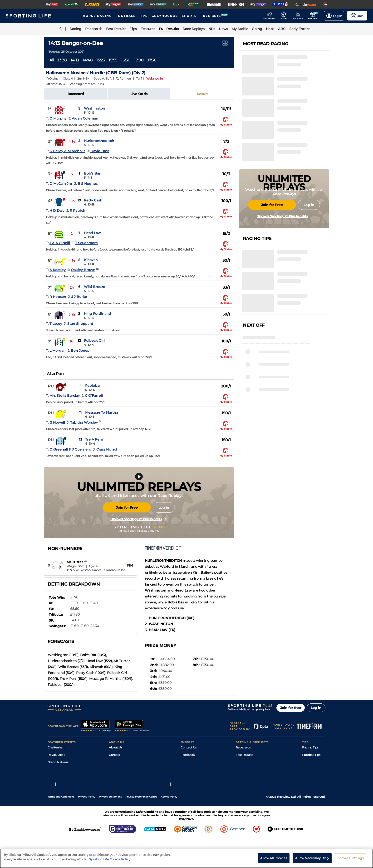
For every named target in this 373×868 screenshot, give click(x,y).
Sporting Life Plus (121, 762)
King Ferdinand (98, 314)
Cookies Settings (350, 860)
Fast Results (244, 755)
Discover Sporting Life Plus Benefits (139, 519)
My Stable (243, 777)
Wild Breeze (95, 287)
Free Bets (243, 784)
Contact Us (189, 747)
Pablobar (93, 386)
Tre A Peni (94, 439)
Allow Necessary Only (312, 860)
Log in (164, 507)
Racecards (243, 747)
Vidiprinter (243, 770)
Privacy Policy (87, 826)
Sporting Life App (121, 770)
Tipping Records (314, 784)
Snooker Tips (311, 777)
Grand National (58, 762)
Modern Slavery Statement (128, 784)
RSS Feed (116, 792)
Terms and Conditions (61, 826)
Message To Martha (102, 412)
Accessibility (189, 762)
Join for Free (127, 507)
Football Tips (311, 755)
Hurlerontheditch (99, 141)
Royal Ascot (56, 755)
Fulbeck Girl (94, 341)
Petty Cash (93, 200)
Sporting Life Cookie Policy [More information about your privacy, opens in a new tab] (110, 861)
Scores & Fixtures (248, 762)
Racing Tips (310, 747)
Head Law (92, 233)
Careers (114, 755)
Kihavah (91, 260)
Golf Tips (308, 762)
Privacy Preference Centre (141, 826)
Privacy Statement (110, 826)
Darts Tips (309, 770)
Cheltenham (56, 747)
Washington (95, 108)
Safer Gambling (191, 770)
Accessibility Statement (126, 777)
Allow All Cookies (274, 860)
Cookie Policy (169, 826)
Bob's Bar (92, 173)
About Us (116, 747)
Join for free (291, 708)
